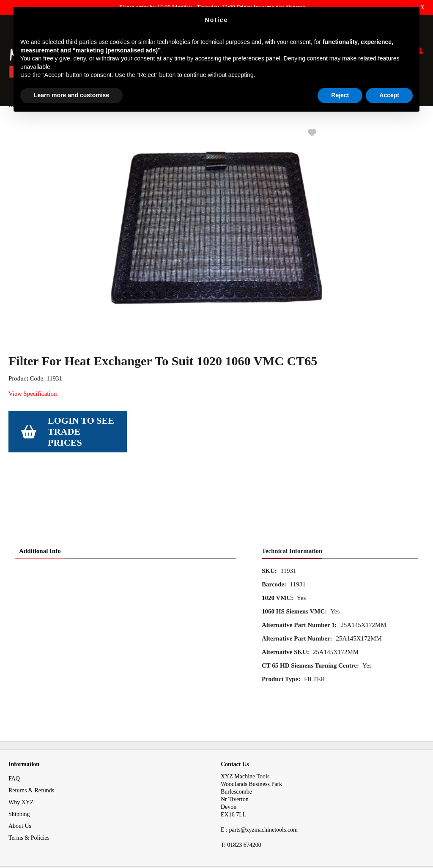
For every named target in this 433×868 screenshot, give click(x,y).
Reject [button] (340, 95)
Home (16, 122)
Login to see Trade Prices (81, 448)
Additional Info (40, 507)
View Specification (33, 411)
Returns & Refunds (31, 746)
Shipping (19, 770)
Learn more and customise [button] (71, 95)
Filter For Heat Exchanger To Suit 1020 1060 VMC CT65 (199, 122)
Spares (42, 122)
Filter (109, 122)
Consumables (76, 122)
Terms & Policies (29, 793)
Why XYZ (21, 758)
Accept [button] (389, 95)
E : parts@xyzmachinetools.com (259, 785)
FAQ (14, 734)
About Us (20, 782)
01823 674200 (241, 801)
